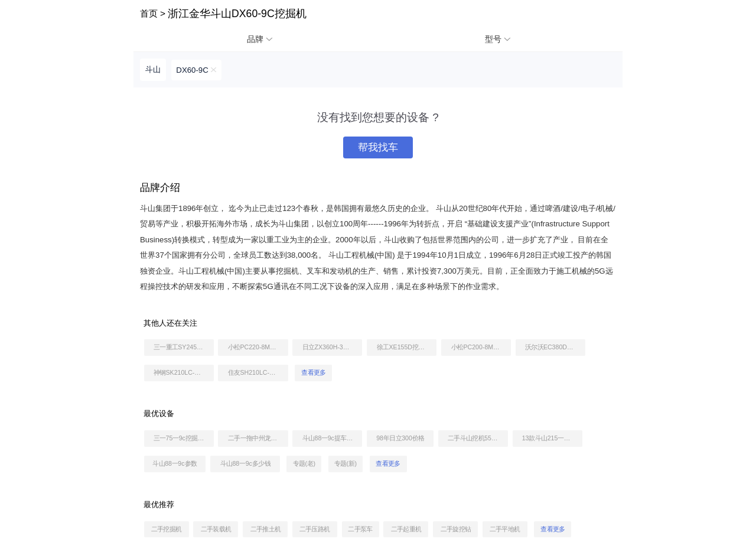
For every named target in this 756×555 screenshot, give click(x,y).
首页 (149, 13)
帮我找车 (378, 147)
